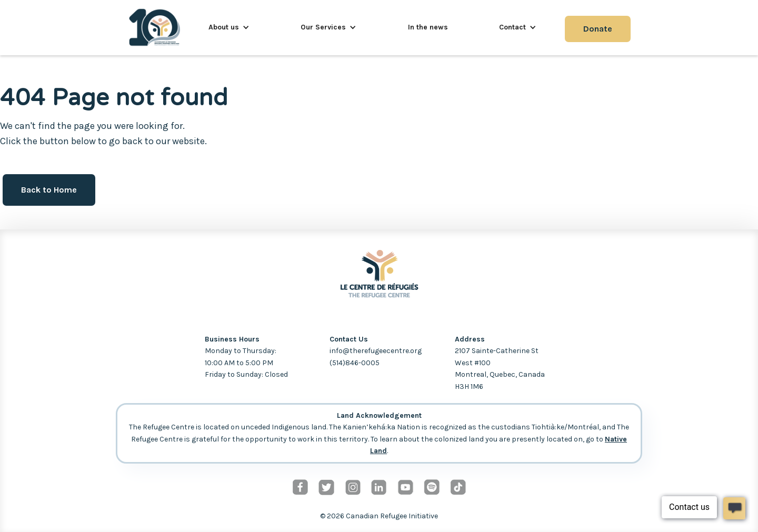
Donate (598, 29)
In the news (428, 27)
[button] (229, 27)
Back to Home (49, 190)
